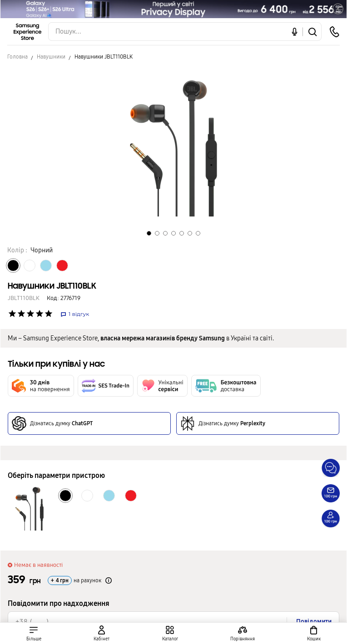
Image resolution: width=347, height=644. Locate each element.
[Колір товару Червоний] (62, 265)
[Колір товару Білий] (30, 265)
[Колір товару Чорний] (13, 265)
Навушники (51, 57)
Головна (17, 57)
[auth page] (101, 633)
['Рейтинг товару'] (12, 314)
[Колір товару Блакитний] (46, 265)
